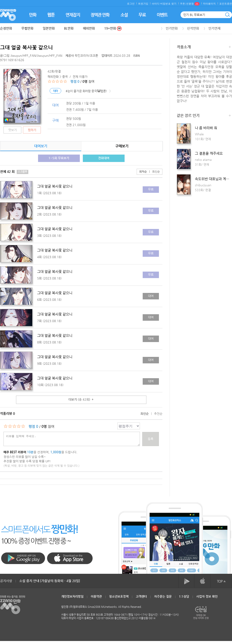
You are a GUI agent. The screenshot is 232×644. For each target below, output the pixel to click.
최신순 (153, 171)
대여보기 (41, 146)
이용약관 (96, 596)
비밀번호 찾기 (168, 4)
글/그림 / (31, 56)
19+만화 (113, 28)
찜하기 (32, 130)
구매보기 (122, 146)
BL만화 (69, 28)
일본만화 (49, 28)
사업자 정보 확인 (207, 596)
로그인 (131, 4)
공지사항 (6, 581)
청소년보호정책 (119, 596)
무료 (151, 189)
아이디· (156, 4)
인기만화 (172, 28)
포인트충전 (226, 4)
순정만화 (6, 28)
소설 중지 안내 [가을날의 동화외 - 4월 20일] (50, 581)
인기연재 (214, 28)
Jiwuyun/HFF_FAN (23, 56)
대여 (151, 296)
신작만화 (193, 28)
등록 (151, 439)
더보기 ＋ (81, 399)
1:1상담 (184, 596)
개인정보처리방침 (72, 596)
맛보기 (13, 130)
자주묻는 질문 (163, 596)
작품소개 (204, 47)
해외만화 (89, 28)
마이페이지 (209, 4)
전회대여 (104, 158)
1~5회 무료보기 (59, 158)
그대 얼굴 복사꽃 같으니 (26, 47)
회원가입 (143, 4)
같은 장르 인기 (204, 116)
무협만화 (27, 28)
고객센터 (141, 596)
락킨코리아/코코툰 (82, 56)
